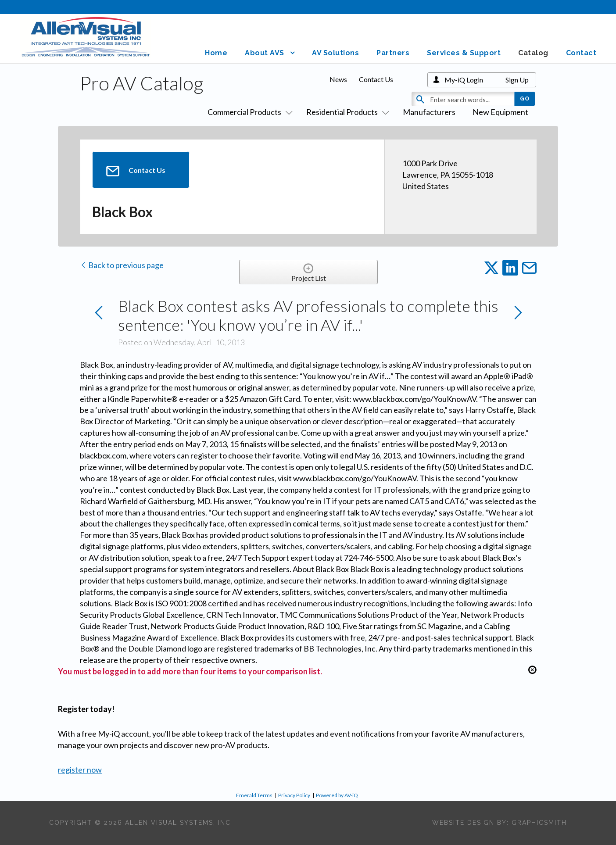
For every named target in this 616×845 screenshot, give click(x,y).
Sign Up (517, 80)
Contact (581, 53)
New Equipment (500, 112)
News (338, 79)
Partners (393, 53)
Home (216, 53)
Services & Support (464, 53)
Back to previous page (122, 265)
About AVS (265, 53)
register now (80, 770)
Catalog (533, 53)
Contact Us (376, 79)
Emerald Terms (254, 795)
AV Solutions (335, 53)
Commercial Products (248, 112)
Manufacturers (429, 112)
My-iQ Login (464, 80)
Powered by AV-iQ (337, 795)
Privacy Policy (294, 795)
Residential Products (346, 112)
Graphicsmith (539, 823)
